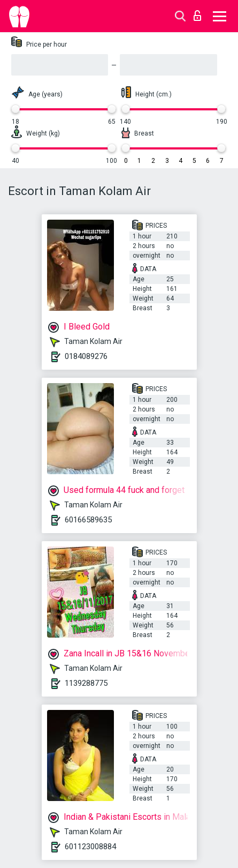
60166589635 (88, 520)
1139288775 (86, 683)
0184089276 (86, 356)
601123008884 (90, 847)
